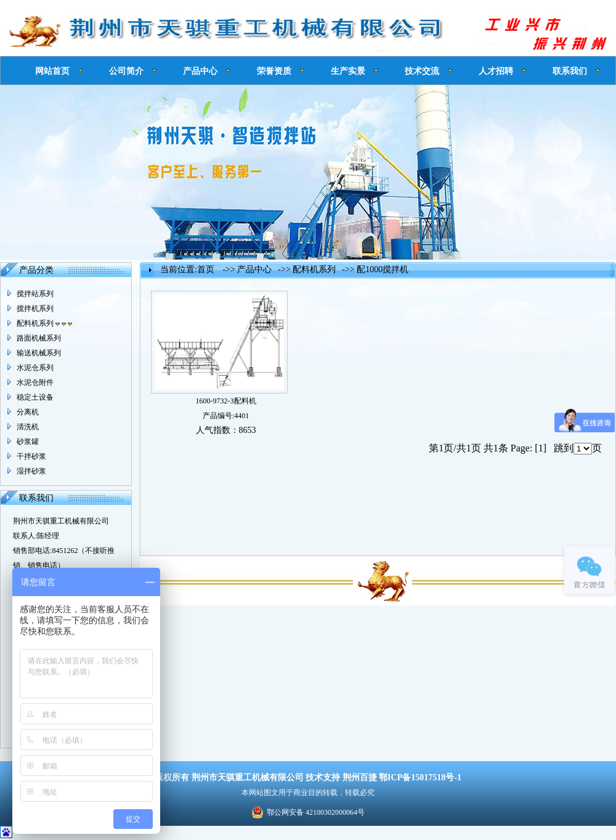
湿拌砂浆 (31, 471)
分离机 (28, 412)
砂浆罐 (28, 442)
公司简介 (126, 71)
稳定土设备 (35, 397)
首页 (206, 269)
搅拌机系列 (35, 309)
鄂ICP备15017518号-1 (420, 777)
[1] (541, 448)
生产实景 (348, 71)
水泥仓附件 (35, 382)
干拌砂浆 (31, 456)
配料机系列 (44, 323)
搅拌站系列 (35, 294)
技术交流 (422, 71)
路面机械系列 (39, 338)
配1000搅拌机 (383, 269)
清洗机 (28, 427)
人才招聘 (496, 71)
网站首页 (52, 71)
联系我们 (570, 71)
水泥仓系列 (35, 368)
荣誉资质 (274, 71)
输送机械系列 (39, 353)
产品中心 (200, 71)
